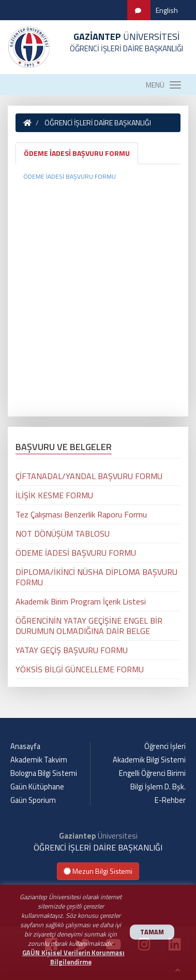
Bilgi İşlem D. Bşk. (158, 787)
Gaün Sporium (33, 800)
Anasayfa (25, 746)
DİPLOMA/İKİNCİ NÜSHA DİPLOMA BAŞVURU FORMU (96, 577)
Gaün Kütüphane (37, 787)
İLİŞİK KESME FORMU (54, 495)
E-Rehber (170, 800)
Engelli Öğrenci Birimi (152, 773)
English (167, 10)
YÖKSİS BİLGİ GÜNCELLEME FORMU (80, 669)
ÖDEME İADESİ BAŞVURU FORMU (77, 153)
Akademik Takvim (39, 760)
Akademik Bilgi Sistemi (149, 760)
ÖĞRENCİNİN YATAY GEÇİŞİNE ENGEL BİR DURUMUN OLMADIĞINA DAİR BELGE (89, 626)
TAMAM (152, 932)
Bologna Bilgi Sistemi (44, 773)
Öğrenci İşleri (165, 746)
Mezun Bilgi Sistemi (98, 871)
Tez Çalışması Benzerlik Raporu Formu (81, 514)
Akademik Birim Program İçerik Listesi (81, 601)
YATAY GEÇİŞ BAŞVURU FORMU (72, 650)
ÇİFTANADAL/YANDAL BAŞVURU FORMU (89, 476)
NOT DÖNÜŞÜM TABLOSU (63, 534)
